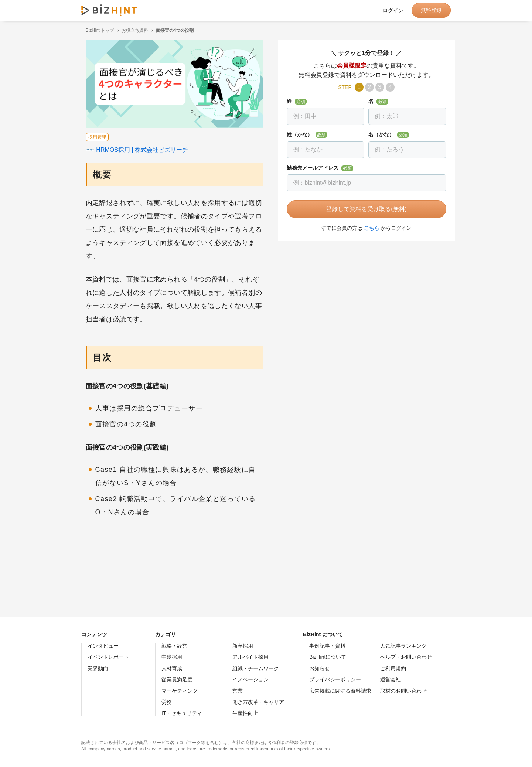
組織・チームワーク (256, 668)
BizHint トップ (96, 30)
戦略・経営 (174, 646)
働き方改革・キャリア (258, 702)
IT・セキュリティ (182, 713)
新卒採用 (243, 646)
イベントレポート (108, 657)
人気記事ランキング (403, 646)
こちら (367, 228)
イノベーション (250, 679)
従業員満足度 (177, 679)
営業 (238, 691)
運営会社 (391, 679)
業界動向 (98, 668)
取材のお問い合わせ (403, 691)
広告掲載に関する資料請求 (340, 691)
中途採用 (172, 657)
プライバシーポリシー (335, 679)
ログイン (393, 10)
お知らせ (320, 668)
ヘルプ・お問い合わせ (406, 657)
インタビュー (103, 646)
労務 (167, 702)
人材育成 (172, 668)
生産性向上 (245, 713)
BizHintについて (328, 657)
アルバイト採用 (250, 657)
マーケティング (180, 691)
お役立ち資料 (131, 30)
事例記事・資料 (327, 646)
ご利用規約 (393, 668)
